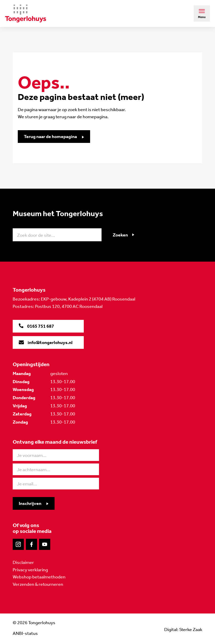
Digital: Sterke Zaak (183, 630)
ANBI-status (25, 633)
